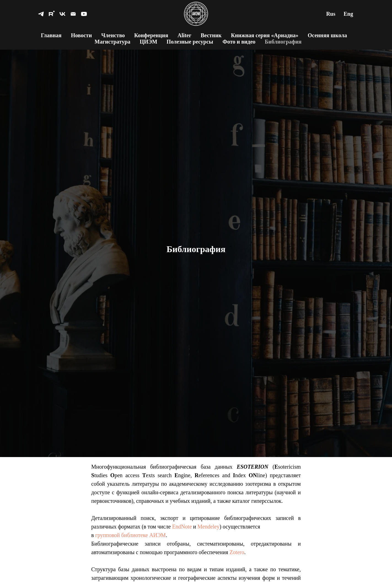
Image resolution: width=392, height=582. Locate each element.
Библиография (283, 42)
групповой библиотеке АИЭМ (130, 535)
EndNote (182, 527)
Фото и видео (239, 42)
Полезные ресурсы (190, 42)
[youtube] (84, 14)
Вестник (211, 35)
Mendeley (208, 527)
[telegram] (41, 14)
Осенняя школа (327, 35)
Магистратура (112, 42)
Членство (113, 35)
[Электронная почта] (73, 14)
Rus (331, 14)
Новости (81, 35)
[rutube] (52, 14)
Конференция (151, 35)
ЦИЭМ (149, 42)
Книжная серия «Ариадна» (265, 35)
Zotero (237, 552)
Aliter (184, 35)
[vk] (62, 14)
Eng (348, 14)
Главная (51, 35)
